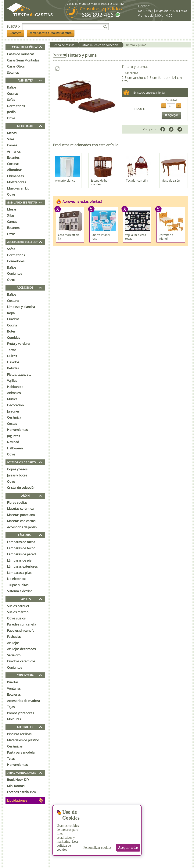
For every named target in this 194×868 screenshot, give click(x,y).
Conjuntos (14, 273)
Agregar (171, 115)
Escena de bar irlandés (100, 182)
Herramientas (17, 430)
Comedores (16, 261)
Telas (11, 759)
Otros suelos (16, 618)
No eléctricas (17, 579)
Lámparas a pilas (19, 573)
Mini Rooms (16, 786)
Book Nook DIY (18, 780)
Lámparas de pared (21, 554)
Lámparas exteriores (22, 566)
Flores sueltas (17, 502)
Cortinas (13, 164)
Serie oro (14, 655)
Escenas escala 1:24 (21, 792)
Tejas (11, 707)
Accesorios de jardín (22, 527)
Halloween (15, 448)
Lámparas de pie (19, 560)
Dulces (12, 356)
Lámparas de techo (21, 548)
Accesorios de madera (23, 701)
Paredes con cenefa (22, 624)
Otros (11, 118)
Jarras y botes (17, 475)
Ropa (11, 313)
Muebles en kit (18, 188)
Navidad (13, 442)
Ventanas (14, 688)
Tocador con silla (137, 180)
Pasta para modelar (21, 752)
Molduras (14, 719)
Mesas (12, 133)
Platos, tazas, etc (19, 374)
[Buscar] (105, 27)
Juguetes (13, 436)
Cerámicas (15, 746)
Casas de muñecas (21, 54)
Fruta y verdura (18, 344)
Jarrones (13, 411)
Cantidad (171, 100)
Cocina (12, 325)
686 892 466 (98, 15)
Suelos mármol (18, 612)
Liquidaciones (17, 800)
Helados (13, 362)
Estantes (13, 157)
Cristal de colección (21, 488)
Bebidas (13, 368)
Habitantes (15, 387)
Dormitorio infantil (166, 237)
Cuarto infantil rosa (101, 237)
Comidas (13, 338)
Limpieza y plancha (21, 307)
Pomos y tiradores (20, 713)
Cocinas (13, 94)
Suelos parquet (18, 606)
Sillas (11, 139)
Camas (12, 145)
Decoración (15, 405)
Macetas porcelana (21, 515)
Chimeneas (15, 176)
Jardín (11, 112)
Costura (13, 301)
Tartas (12, 350)
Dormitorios (16, 106)
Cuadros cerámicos (21, 661)
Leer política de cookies (67, 845)
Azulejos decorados (21, 649)
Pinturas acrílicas (19, 734)
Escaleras (14, 694)
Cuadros (13, 319)
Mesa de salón (171, 180)
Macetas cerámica (20, 509)
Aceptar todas (128, 848)
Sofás (11, 100)
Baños (12, 87)
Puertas (13, 682)
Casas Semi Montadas (23, 60)
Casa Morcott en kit (68, 237)
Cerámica (14, 417)
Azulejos (13, 643)
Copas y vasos (17, 469)
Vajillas (12, 380)
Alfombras (15, 170)
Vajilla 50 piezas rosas (135, 237)
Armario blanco (65, 180)
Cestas (12, 424)
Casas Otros (16, 66)
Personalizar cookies (97, 848)
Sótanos (13, 73)
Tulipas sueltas (18, 585)
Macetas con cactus (21, 521)
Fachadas (14, 637)
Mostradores (16, 182)
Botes (11, 331)
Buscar (13, 26)
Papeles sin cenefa (21, 631)
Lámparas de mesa (21, 542)
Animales (14, 393)
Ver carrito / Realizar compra (51, 33)
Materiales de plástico (23, 740)
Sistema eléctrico (20, 591)
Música (12, 399)
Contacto (15, 33)
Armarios (14, 151)
